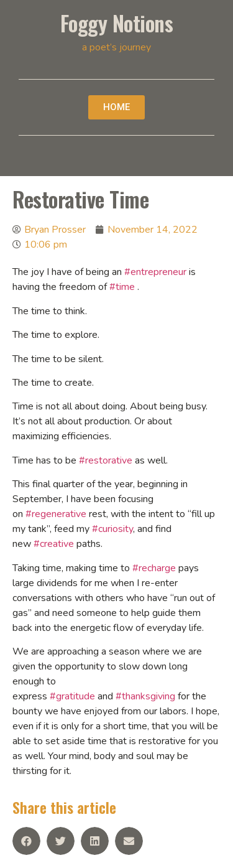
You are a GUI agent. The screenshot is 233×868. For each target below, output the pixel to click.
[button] (116, 107)
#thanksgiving (145, 696)
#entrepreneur (155, 272)
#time (122, 287)
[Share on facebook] (26, 841)
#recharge (154, 568)
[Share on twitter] (61, 841)
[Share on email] (129, 841)
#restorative (106, 460)
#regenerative (56, 514)
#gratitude (72, 696)
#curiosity (112, 529)
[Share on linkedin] (95, 841)
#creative (54, 544)
